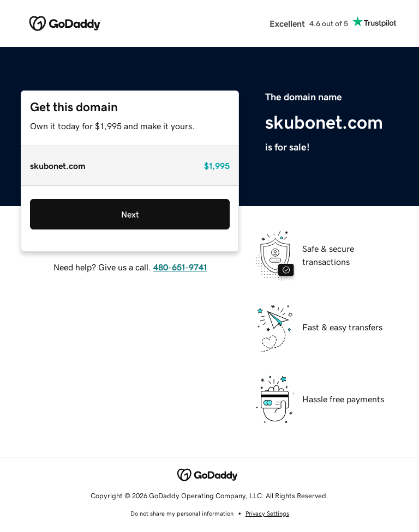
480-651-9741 (180, 267)
